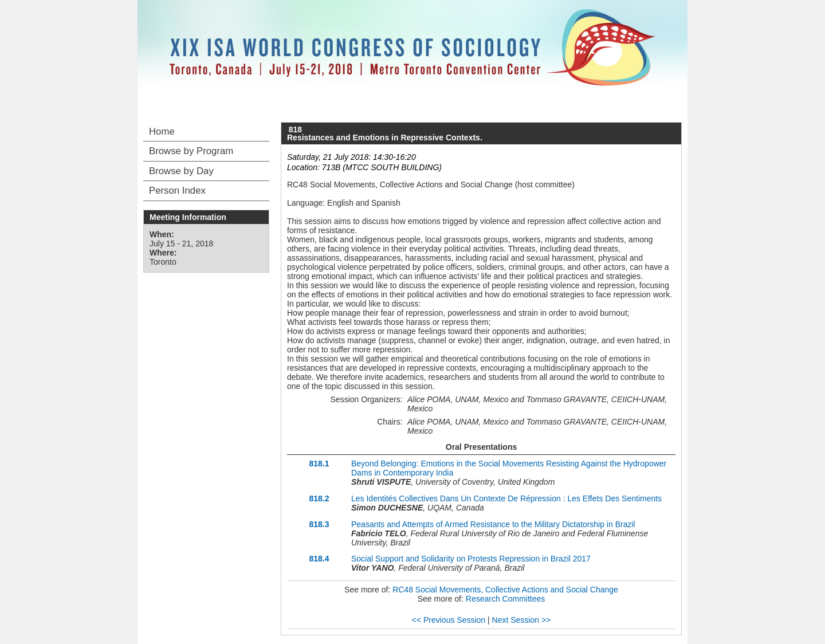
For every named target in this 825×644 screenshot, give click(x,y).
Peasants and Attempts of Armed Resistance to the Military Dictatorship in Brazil (493, 524)
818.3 (319, 524)
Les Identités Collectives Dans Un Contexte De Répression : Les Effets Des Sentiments (506, 498)
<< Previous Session (449, 620)
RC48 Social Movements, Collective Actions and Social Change (505, 590)
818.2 (319, 498)
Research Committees (506, 599)
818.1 (319, 464)
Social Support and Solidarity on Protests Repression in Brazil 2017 (471, 559)
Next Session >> (522, 620)
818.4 (319, 559)
